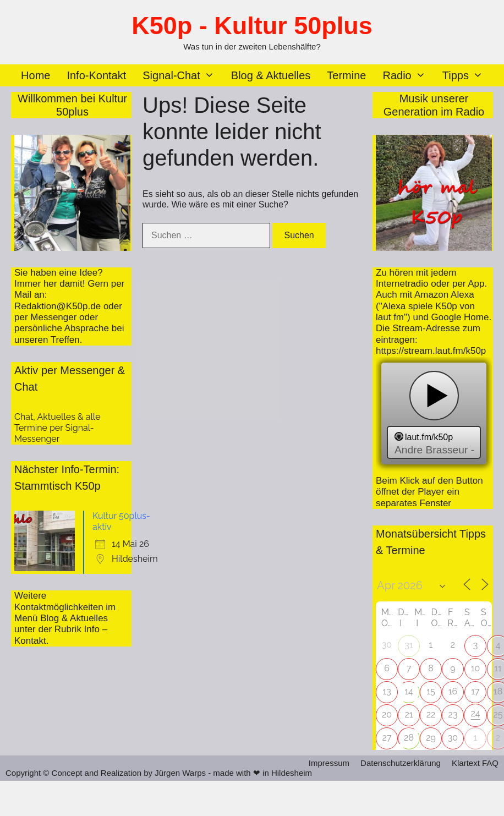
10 (476, 668)
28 (409, 738)
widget (434, 415)
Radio (408, 75)
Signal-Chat (183, 75)
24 (475, 713)
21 (409, 714)
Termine (346, 75)
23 (453, 714)
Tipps (467, 75)
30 (453, 738)
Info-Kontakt (96, 75)
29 (431, 738)
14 (409, 691)
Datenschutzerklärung (401, 763)
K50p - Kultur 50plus (252, 26)
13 (387, 691)
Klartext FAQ (475, 763)
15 (431, 691)
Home (35, 75)
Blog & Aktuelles (271, 75)
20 (387, 714)
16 (453, 691)
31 (409, 645)
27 (387, 738)
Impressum (329, 763)
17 (475, 691)
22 (431, 714)
